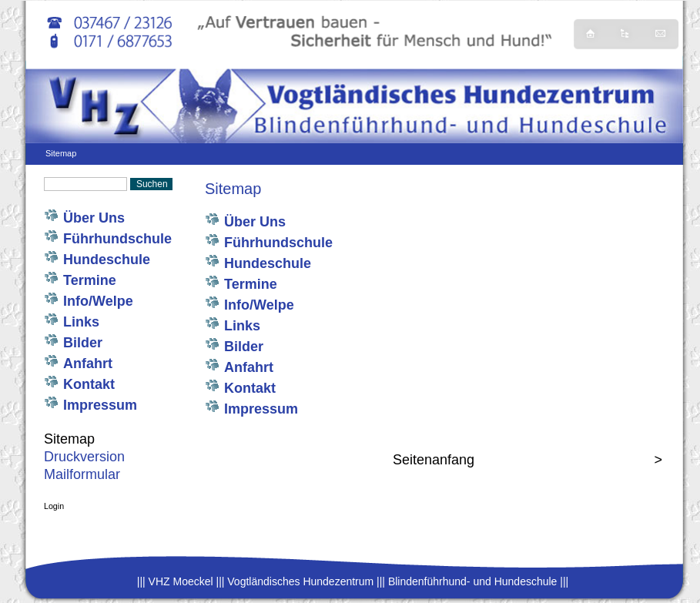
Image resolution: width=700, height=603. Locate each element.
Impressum (100, 405)
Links (81, 322)
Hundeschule (107, 260)
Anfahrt (88, 363)
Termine (92, 280)
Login (54, 506)
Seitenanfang (434, 460)
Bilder (83, 343)
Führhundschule (117, 239)
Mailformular (82, 474)
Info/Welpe (98, 301)
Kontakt (89, 384)
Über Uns (98, 218)
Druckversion (84, 457)
